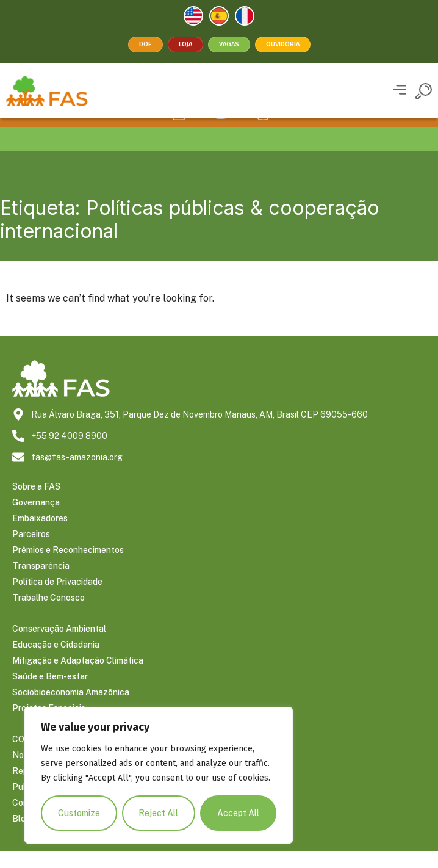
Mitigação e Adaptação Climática (78, 678)
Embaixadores (40, 535)
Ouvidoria (283, 44)
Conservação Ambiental (59, 646)
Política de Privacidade (57, 599)
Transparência (41, 583)
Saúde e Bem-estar (50, 693)
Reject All (159, 813)
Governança (36, 519)
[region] (159, 775)
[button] (399, 91)
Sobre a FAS (36, 504)
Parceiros (31, 551)
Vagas (229, 44)
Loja (185, 44)
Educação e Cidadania (56, 662)
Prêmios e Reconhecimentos (68, 567)
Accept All (238, 813)
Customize (79, 813)
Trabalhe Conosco (48, 615)
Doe (145, 44)
